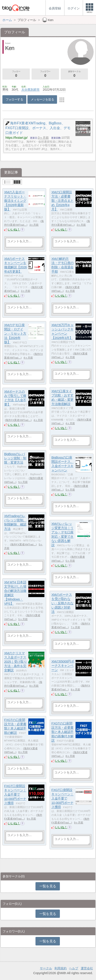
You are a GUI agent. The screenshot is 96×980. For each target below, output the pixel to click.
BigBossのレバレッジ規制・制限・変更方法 (15, 458)
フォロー (16, 74)
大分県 (26, 90)
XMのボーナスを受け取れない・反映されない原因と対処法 (62, 603)
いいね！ (14, 229)
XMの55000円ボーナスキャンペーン (63, 666)
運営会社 (87, 968)
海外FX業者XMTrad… (18, 420)
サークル (46, 968)
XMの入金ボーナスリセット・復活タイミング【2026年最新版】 (15, 201)
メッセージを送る (42, 99)
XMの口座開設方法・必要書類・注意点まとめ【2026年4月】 (62, 201)
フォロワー (45, 74)
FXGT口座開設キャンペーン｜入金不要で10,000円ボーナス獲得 (15, 795)
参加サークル (74, 74)
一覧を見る (48, 886)
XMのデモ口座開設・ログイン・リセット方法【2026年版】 (15, 334)
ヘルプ (74, 968)
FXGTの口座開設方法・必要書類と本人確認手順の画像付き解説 (62, 732)
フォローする (14, 99)
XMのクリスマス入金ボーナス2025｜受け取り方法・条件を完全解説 (15, 662)
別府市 (35, 90)
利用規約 (61, 968)
